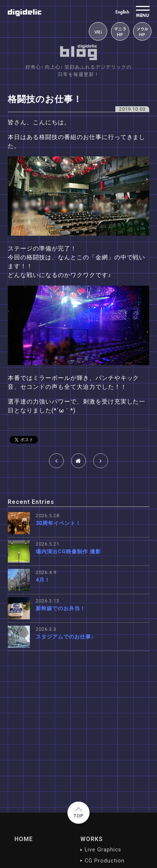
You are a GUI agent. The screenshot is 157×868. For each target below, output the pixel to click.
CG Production (104, 861)
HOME (24, 839)
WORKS (92, 839)
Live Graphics (103, 850)
